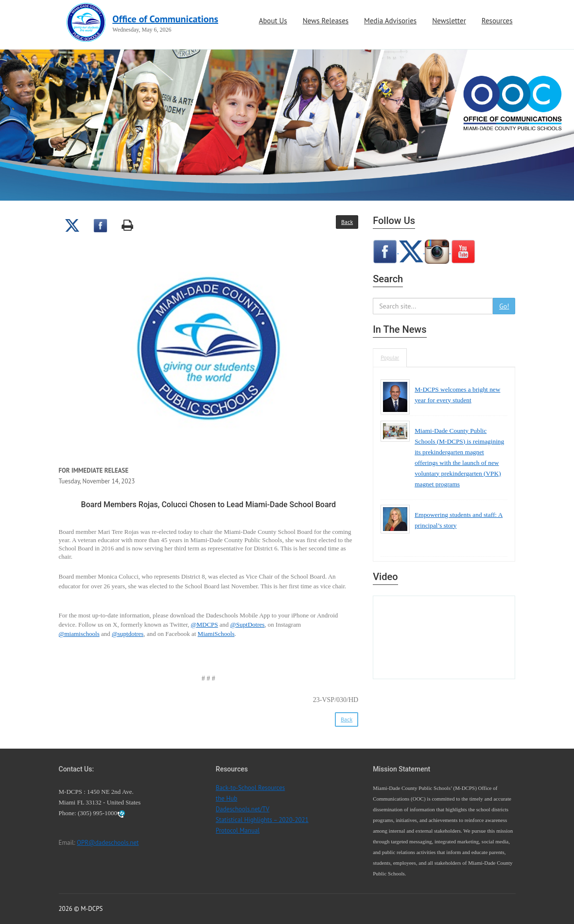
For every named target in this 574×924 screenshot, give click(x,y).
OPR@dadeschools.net (108, 843)
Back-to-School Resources (250, 788)
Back (347, 222)
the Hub (226, 798)
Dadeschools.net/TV (243, 809)
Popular (390, 357)
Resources (497, 21)
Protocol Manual (238, 830)
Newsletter (449, 21)
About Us (273, 21)
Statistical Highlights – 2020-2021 (262, 820)
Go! (504, 306)
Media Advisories (390, 21)
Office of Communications (165, 19)
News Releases (326, 21)
